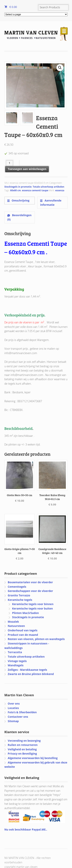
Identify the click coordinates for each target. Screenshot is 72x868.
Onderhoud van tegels (22, 630)
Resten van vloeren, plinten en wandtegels (36, 639)
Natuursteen (16, 626)
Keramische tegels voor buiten (32, 608)
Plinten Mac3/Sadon (25, 613)
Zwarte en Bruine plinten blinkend (31, 674)
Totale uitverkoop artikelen (48, 187)
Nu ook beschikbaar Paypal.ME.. (26, 829)
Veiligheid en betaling (22, 749)
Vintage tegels (17, 661)
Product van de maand (23, 635)
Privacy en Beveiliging (22, 754)
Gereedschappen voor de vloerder (30, 591)
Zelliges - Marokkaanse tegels (27, 670)
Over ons (14, 703)
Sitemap (13, 721)
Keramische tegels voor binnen (33, 604)
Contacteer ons (18, 717)
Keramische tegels (20, 600)
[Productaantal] (10, 163)
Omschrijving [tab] (20, 200)
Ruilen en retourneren (23, 745)
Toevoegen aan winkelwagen (27, 169)
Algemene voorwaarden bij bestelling (33, 758)
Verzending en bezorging (24, 741)
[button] (60, 68)
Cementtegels (17, 587)
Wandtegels (16, 665)
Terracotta (15, 652)
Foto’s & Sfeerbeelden (22, 712)
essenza (60, 190)
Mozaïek (13, 622)
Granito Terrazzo (19, 595)
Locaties (13, 708)
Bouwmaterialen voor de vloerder (30, 582)
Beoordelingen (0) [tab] (19, 217)
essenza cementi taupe (35, 190)
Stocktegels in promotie (18, 187)
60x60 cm (15, 190)
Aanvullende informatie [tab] (51, 203)
